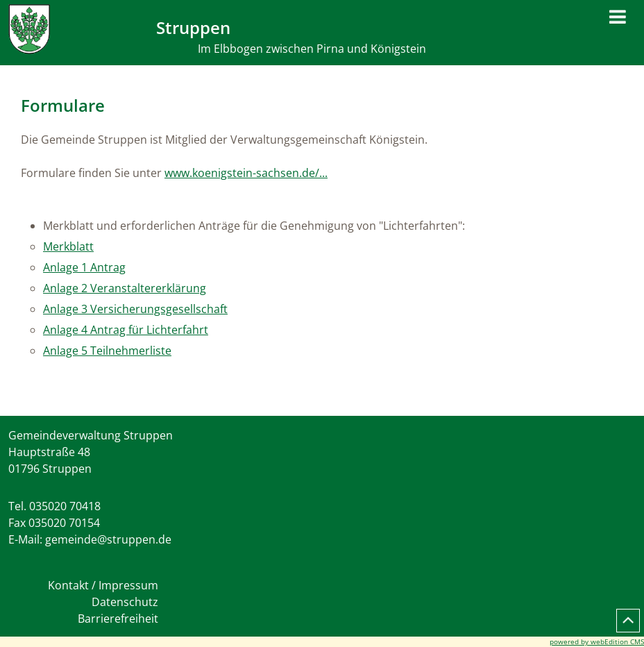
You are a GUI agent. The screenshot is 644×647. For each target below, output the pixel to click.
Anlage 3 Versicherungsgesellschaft (135, 309)
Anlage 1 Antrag (84, 267)
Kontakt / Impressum (103, 585)
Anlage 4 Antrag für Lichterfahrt (126, 330)
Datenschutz (125, 602)
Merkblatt (68, 246)
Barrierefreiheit (118, 619)
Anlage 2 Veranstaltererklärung (125, 288)
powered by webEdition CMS (597, 641)
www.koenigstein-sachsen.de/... (246, 173)
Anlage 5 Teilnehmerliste (107, 351)
